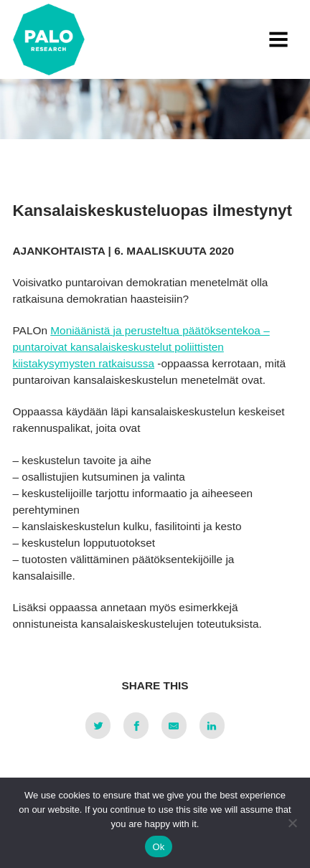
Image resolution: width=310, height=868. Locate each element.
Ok (158, 847)
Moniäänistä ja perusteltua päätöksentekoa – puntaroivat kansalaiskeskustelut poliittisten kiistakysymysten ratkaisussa (141, 347)
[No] (292, 823)
